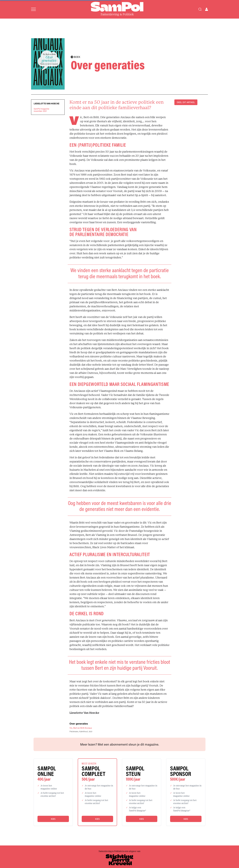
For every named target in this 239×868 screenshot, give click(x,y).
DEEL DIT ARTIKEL (186, 102)
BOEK (75, 57)
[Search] (200, 9)
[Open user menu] (207, 9)
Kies (53, 819)
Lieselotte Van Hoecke (46, 104)
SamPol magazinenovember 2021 (41, 110)
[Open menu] (33, 9)
